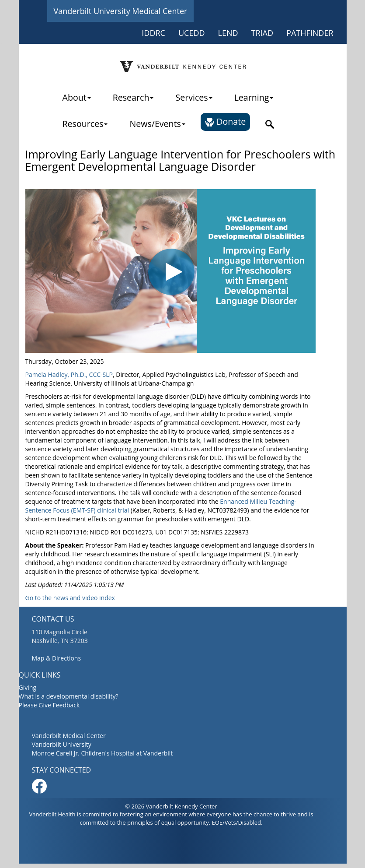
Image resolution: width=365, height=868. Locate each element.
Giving (28, 687)
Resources (85, 124)
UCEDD (192, 33)
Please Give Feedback (49, 705)
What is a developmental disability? (69, 696)
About (77, 97)
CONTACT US (53, 619)
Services (194, 97)
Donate (225, 121)
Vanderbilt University (62, 744)
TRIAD (262, 33)
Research (133, 97)
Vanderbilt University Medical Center (121, 11)
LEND (228, 33)
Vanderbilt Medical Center (69, 736)
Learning (254, 97)
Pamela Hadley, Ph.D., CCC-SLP (69, 374)
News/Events (157, 124)
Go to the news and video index (70, 598)
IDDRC (153, 33)
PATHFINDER (310, 33)
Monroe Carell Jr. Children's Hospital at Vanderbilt (103, 753)
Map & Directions (57, 658)
